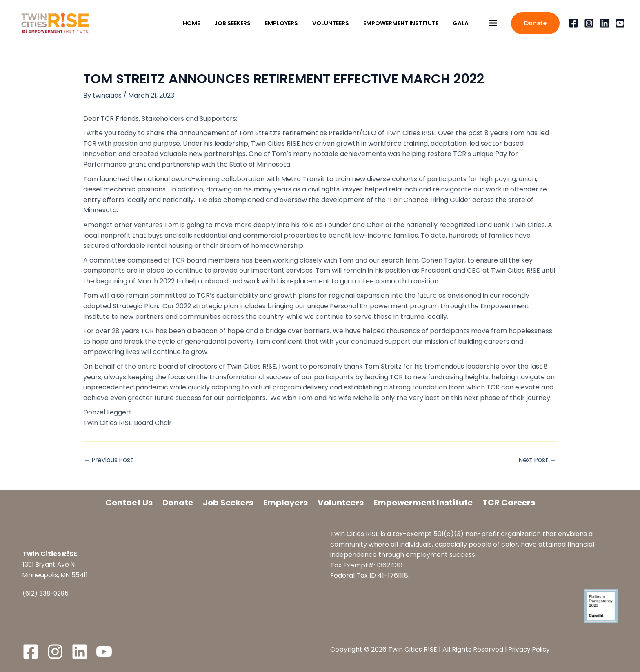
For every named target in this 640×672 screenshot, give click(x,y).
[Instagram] (589, 23)
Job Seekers (228, 503)
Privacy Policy (531, 649)
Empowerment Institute (423, 503)
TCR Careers (509, 503)
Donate (178, 503)
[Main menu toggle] (493, 23)
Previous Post (110, 460)
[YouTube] (620, 23)
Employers (286, 503)
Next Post (537, 460)
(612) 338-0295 (47, 593)
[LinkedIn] (80, 652)
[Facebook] (573, 23)
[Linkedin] (604, 23)
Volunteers (341, 503)
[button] (535, 23)
